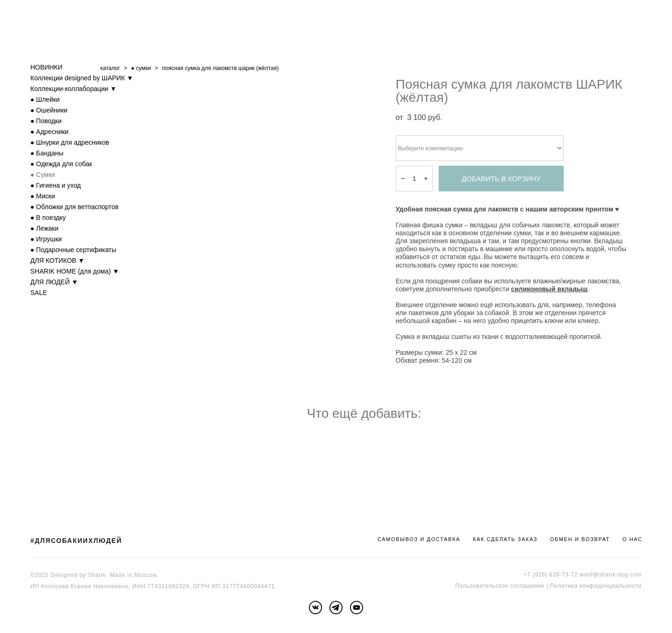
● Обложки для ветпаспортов (74, 207)
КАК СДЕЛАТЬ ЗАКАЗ (505, 539)
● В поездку (48, 218)
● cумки (141, 68)
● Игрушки (46, 239)
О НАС (633, 539)
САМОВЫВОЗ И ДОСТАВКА (419, 539)
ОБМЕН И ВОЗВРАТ (580, 539)
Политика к (566, 586)
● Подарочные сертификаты (73, 250)
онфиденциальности (612, 586)
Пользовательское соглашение (500, 586)
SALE (39, 293)
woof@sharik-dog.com (611, 575)
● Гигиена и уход (56, 185)
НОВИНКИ (46, 67)
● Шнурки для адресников (70, 142)
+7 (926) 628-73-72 (551, 575)
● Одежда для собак (61, 164)
